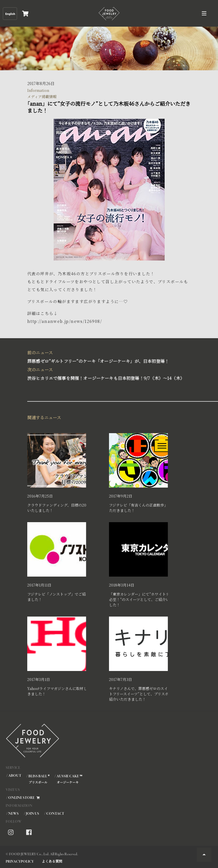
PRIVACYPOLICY (20, 862)
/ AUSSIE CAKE (68, 779)
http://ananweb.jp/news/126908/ (65, 321)
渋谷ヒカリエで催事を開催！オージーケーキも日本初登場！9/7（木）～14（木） (107, 373)
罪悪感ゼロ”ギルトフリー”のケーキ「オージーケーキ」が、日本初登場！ (107, 356)
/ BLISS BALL (38, 779)
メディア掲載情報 (42, 97)
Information (38, 90)
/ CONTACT (54, 814)
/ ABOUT (14, 776)
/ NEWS (12, 814)
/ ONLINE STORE (23, 798)
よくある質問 (52, 861)
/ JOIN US (32, 814)
